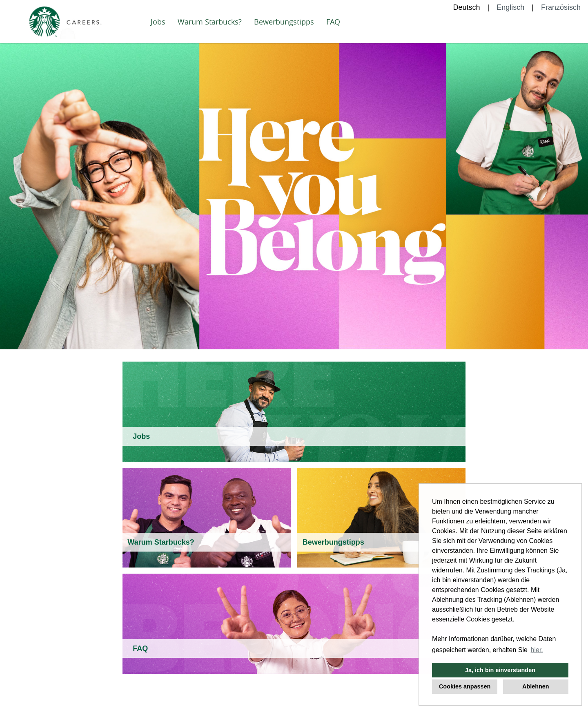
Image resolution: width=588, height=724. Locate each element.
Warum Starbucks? (210, 22)
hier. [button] (537, 650)
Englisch (510, 7)
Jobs (158, 22)
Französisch (561, 7)
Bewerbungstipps (284, 22)
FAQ (333, 22)
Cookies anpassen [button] (465, 686)
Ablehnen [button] (536, 686)
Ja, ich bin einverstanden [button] (500, 670)
